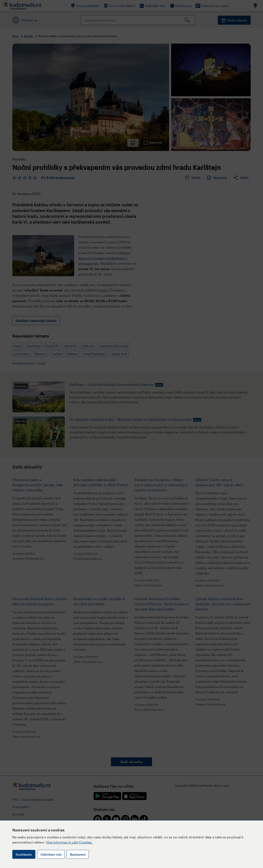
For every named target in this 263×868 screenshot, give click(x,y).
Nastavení (78, 854)
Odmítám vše (51, 854)
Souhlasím (24, 854)
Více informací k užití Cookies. (69, 842)
